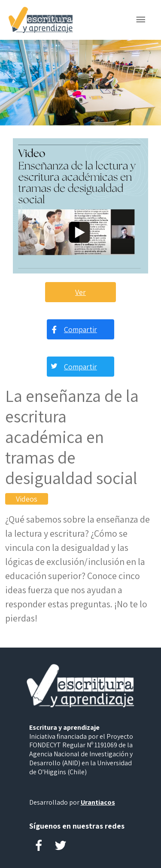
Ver (80, 292)
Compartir (80, 329)
